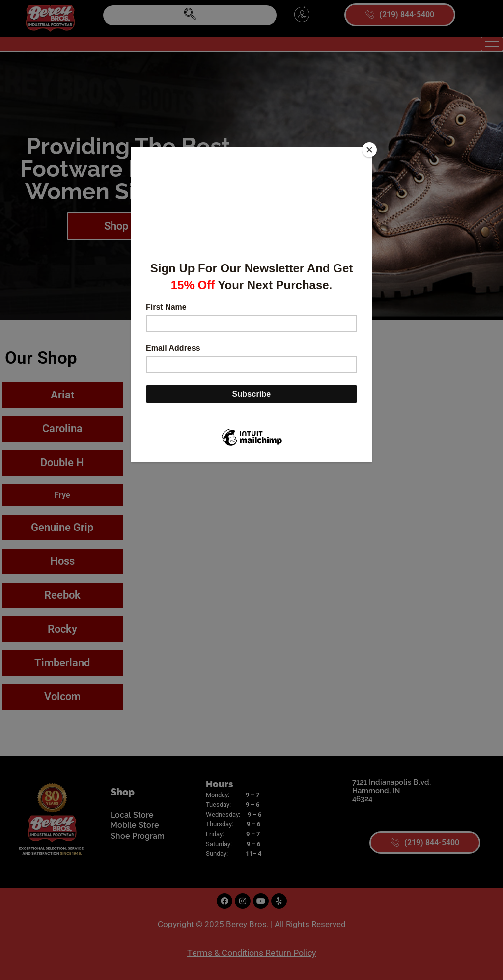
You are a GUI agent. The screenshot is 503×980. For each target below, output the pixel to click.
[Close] (369, 150)
